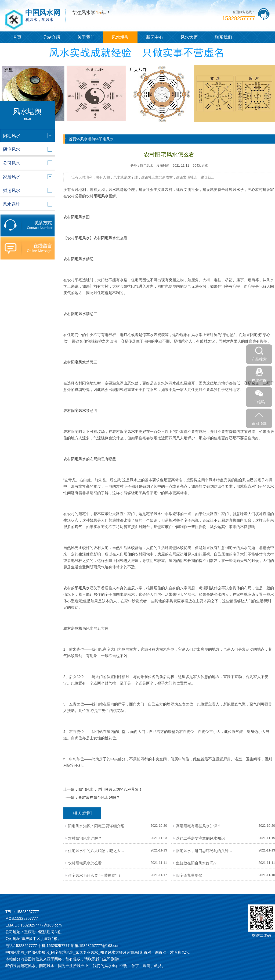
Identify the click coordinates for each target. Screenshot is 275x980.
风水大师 (189, 37)
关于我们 (86, 37)
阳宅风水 (106, 139)
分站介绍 (52, 37)
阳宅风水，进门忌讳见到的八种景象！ (110, 789)
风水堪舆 (120, 37)
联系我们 (223, 37)
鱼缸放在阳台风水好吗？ (99, 797)
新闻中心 (155, 37)
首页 (17, 37)
